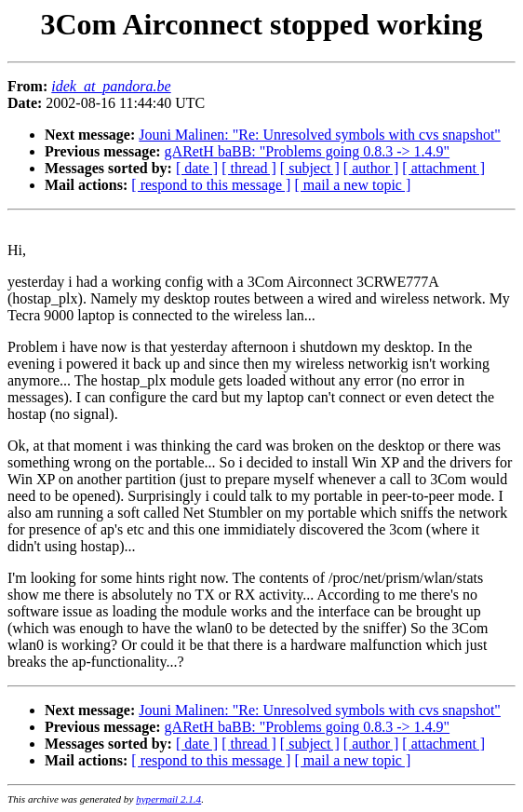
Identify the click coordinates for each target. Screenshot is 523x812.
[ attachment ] (443, 168)
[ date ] (197, 168)
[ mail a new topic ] (352, 185)
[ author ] (371, 168)
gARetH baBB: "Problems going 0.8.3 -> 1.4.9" (308, 151)
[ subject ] (310, 168)
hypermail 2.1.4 (168, 799)
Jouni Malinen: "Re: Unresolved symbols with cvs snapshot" (320, 135)
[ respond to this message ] (211, 185)
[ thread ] (249, 168)
